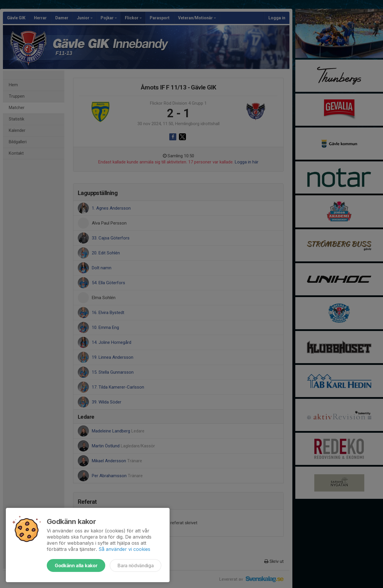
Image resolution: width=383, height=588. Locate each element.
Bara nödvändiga (136, 565)
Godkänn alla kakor (76, 565)
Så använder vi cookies (124, 549)
